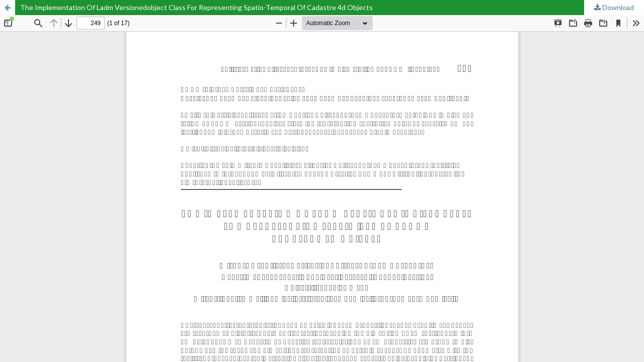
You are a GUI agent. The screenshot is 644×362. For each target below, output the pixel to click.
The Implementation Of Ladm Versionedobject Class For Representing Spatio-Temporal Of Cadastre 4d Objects (196, 7)
